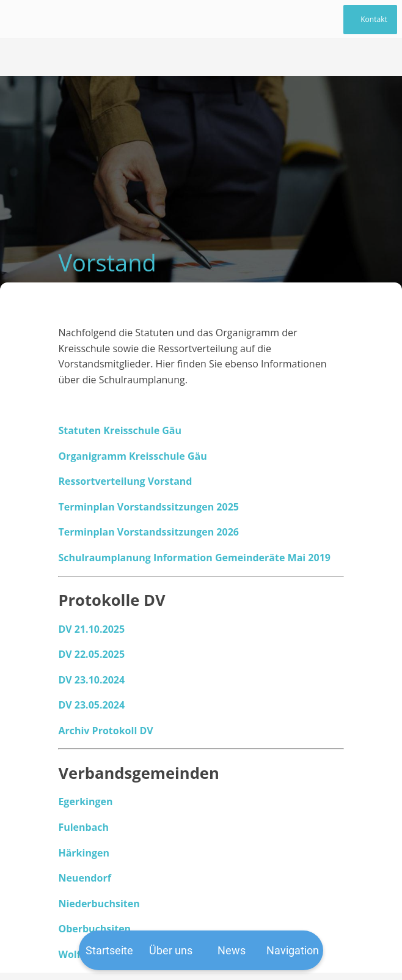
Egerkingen (85, 801)
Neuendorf (84, 878)
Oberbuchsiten (94, 929)
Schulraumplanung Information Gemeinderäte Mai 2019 (194, 558)
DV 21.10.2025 (91, 629)
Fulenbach (83, 827)
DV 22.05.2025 (91, 654)
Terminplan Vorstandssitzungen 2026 (148, 532)
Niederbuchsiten (99, 904)
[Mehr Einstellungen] (293, 950)
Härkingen (84, 853)
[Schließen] (20, 20)
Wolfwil (76, 954)
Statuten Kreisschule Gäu (120, 430)
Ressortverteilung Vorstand (125, 481)
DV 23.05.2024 (91, 705)
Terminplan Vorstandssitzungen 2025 (148, 507)
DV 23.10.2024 (91, 680)
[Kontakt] (370, 20)
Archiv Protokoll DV (105, 731)
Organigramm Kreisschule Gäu (132, 456)
